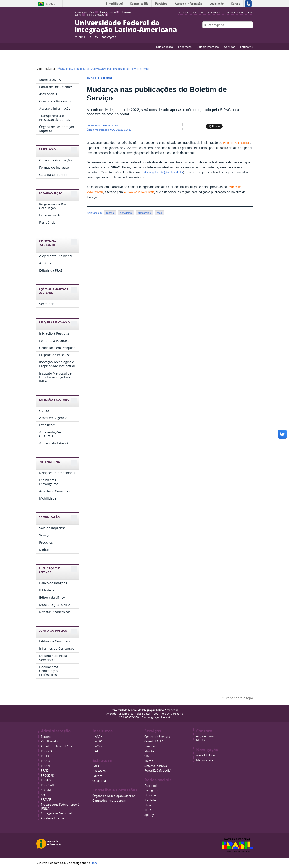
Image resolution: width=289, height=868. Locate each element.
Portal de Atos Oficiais (237, 143)
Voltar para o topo (239, 698)
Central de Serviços (157, 737)
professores (144, 213)
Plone (94, 863)
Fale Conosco (164, 47)
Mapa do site (235, 12)
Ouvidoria (99, 781)
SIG (147, 756)
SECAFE (46, 800)
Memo (149, 761)
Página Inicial (66, 69)
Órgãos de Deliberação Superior (114, 796)
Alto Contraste (212, 12)
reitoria (110, 213)
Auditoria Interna (52, 818)
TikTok (149, 810)
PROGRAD (48, 751)
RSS (250, 12)
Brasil (51, 4)
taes (159, 213)
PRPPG (45, 756)
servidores (126, 213)
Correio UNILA (154, 741)
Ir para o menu (110, 12)
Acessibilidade (205, 755)
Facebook (239, 34)
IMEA (96, 766)
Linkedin (150, 795)
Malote (149, 751)
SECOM (46, 790)
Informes (82, 69)
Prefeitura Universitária (56, 746)
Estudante (247, 47)
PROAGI (46, 780)
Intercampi (152, 746)
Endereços (185, 47)
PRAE (44, 771)
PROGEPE (47, 776)
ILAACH (98, 737)
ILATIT (97, 751)
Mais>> (201, 740)
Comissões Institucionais (109, 801)
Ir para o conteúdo (86, 12)
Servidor (230, 47)
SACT (44, 795)
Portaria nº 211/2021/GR (139, 192)
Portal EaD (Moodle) (158, 771)
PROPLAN (47, 785)
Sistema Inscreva (156, 766)
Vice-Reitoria (49, 741)
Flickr (245, 34)
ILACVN (98, 746)
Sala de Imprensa (208, 47)
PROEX (45, 761)
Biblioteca (99, 771)
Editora (97, 776)
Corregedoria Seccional (56, 813)
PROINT (46, 766)
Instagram (251, 34)
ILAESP (97, 741)
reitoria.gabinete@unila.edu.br (162, 172)
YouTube (234, 34)
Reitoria (46, 737)
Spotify (149, 815)
